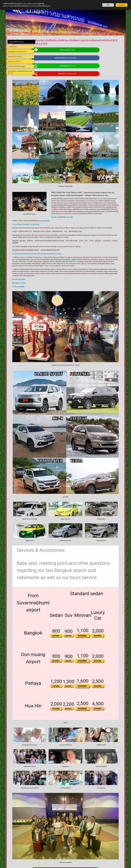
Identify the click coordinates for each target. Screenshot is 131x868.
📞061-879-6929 (20, 848)
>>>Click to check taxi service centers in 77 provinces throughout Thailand (65, 235)
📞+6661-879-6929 (47, 267)
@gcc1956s (75, 198)
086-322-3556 (58, 194)
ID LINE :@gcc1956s (47, 274)
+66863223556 (101, 792)
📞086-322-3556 (21, 849)
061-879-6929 (46, 194)
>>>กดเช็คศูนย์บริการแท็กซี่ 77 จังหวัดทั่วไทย (54, 201)
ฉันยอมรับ (122, 5)
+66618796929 (111, 790)
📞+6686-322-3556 (47, 270)
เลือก (108, 5)
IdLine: (69, 198)
